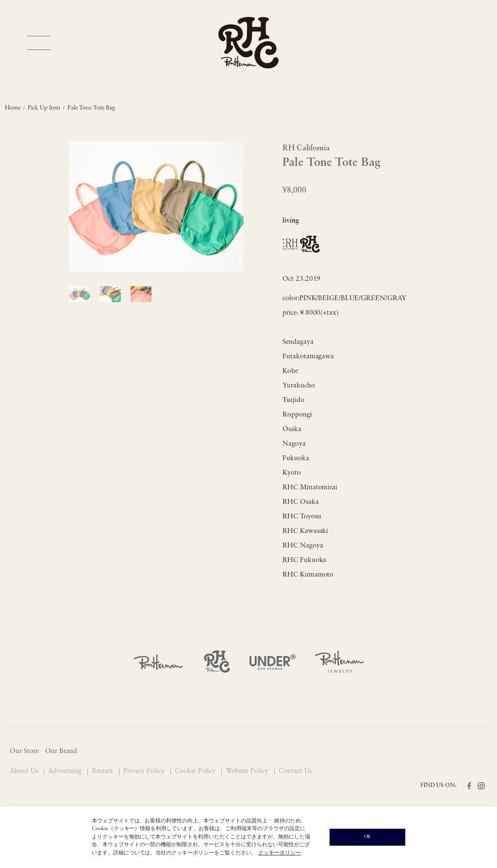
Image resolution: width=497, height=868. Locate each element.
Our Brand (61, 751)
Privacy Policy (145, 771)
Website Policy (248, 771)
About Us (25, 771)
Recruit (103, 771)
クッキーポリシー (280, 853)
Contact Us (295, 771)
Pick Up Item (44, 108)
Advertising (66, 771)
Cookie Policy (196, 771)
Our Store (24, 751)
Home (13, 108)
